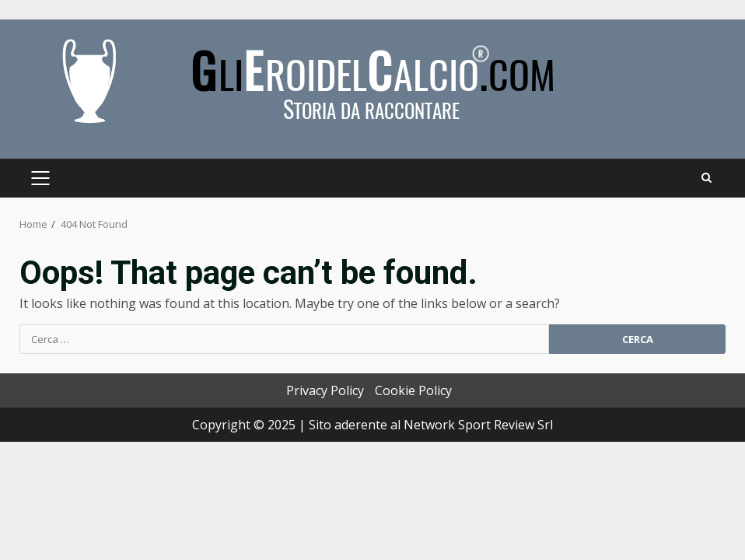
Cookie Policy (413, 390)
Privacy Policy (325, 390)
